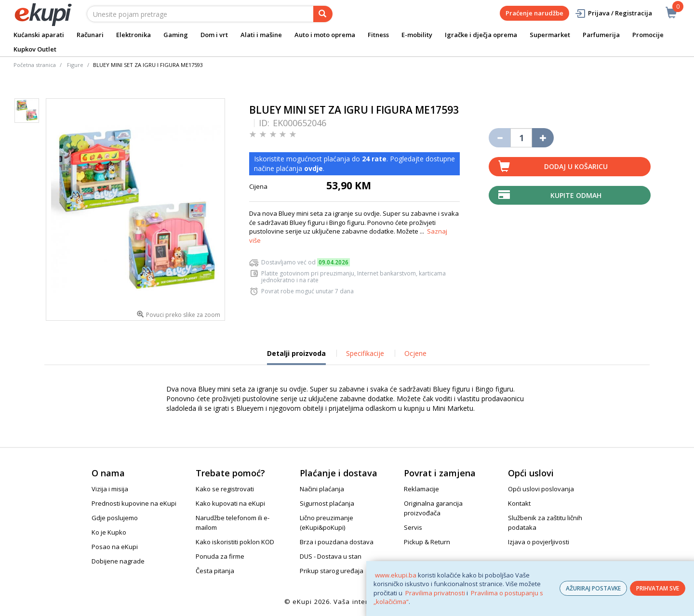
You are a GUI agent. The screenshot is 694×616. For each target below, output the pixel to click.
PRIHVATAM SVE (658, 588)
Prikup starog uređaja (332, 571)
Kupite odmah (576, 195)
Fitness (378, 35)
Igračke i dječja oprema (481, 35)
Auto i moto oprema (325, 35)
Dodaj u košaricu (576, 166)
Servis (413, 527)
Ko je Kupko (109, 532)
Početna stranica (35, 65)
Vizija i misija (110, 489)
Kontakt (519, 503)
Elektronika (133, 35)
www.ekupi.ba (396, 575)
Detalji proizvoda (296, 357)
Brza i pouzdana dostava (337, 542)
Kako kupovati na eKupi (230, 503)
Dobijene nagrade (118, 561)
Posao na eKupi (115, 547)
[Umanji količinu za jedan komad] (500, 138)
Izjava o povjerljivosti (539, 542)
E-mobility (417, 35)
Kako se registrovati (225, 489)
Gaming (176, 35)
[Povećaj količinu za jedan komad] (543, 138)
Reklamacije (421, 489)
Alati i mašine (261, 35)
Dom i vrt (214, 35)
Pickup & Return (427, 542)
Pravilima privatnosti (435, 593)
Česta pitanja (215, 571)
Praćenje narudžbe (534, 13)
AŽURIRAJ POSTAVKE (593, 588)
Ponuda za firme (220, 556)
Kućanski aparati (39, 35)
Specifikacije (365, 353)
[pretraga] (323, 14)
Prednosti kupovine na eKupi (134, 503)
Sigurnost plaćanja (327, 503)
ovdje (314, 168)
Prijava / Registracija (613, 13)
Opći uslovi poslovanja (541, 489)
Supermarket (550, 35)
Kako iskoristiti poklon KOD (235, 542)
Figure (75, 65)
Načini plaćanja (322, 489)
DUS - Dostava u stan (331, 556)
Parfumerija (601, 35)
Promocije (648, 35)
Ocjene (415, 353)
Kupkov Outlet (35, 49)
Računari (90, 35)
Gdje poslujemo (115, 518)
